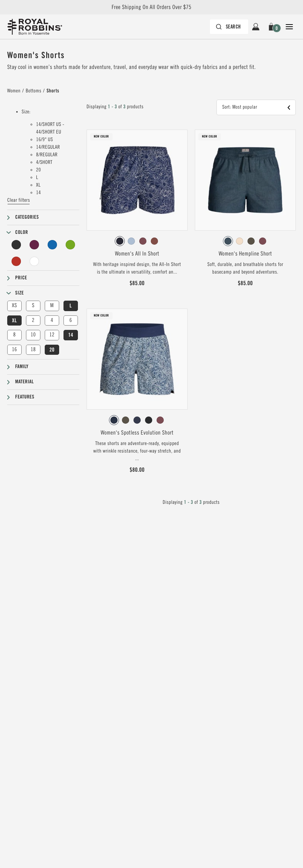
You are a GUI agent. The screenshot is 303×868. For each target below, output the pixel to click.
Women (14, 91)
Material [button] (25, 382)
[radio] (120, 241)
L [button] (71, 306)
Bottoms (33, 91)
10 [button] (33, 335)
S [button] (33, 306)
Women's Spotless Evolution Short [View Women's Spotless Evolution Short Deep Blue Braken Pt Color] (137, 433)
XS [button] (14, 306)
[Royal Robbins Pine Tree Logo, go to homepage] (35, 27)
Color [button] (22, 232)
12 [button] (52, 335)
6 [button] (71, 320)
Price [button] (21, 278)
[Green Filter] (70, 245)
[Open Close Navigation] (289, 27)
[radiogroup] (137, 241)
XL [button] (14, 320)
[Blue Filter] (52, 245)
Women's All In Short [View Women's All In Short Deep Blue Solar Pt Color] (137, 254)
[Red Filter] (16, 261)
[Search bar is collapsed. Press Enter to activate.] (229, 27)
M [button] (52, 306)
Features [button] (25, 397)
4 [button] (52, 320)
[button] (273, 27)
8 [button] (14, 335)
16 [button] (14, 350)
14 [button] (71, 335)
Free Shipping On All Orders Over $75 (151, 7)
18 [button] (33, 350)
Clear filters (19, 200)
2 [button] (33, 320)
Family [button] (22, 367)
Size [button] (19, 293)
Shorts (53, 91)
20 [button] (52, 350)
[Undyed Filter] (34, 261)
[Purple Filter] (34, 245)
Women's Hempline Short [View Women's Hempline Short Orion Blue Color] (245, 254)
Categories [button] (27, 217)
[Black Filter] (16, 245)
